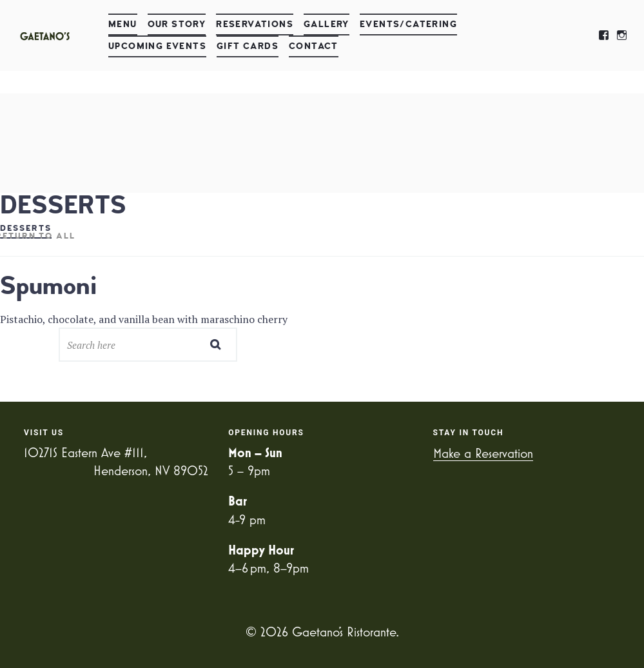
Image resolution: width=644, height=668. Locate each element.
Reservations (255, 24)
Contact (314, 46)
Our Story (177, 24)
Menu (123, 24)
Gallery (327, 24)
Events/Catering (408, 24)
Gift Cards (248, 46)
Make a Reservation (483, 453)
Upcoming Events (157, 46)
